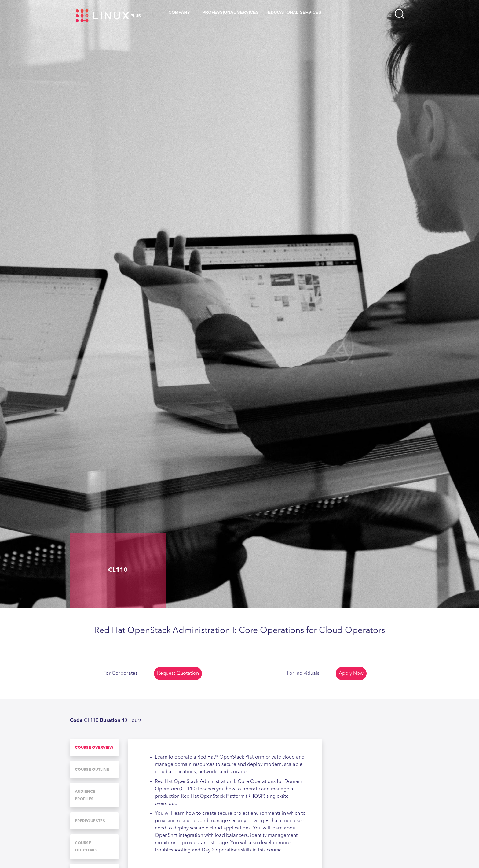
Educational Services (295, 12)
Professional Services (230, 12)
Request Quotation (178, 674)
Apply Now (351, 674)
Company (179, 12)
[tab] (94, 748)
